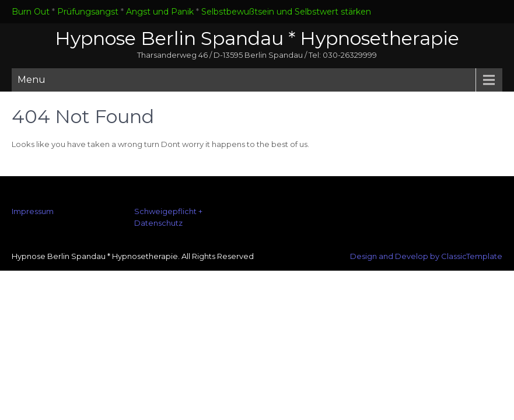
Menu (32, 80)
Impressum (33, 211)
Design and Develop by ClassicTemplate (426, 256)
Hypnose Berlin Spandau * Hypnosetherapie (257, 38)
